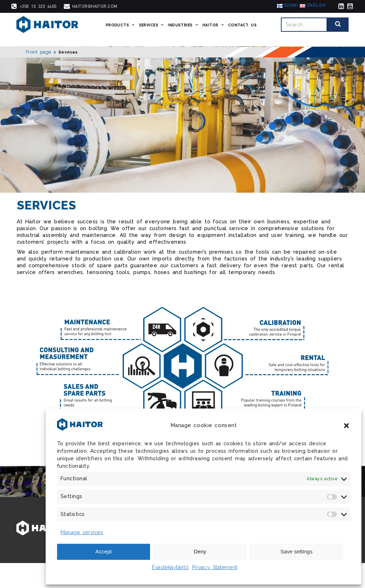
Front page (38, 52)
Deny (200, 551)
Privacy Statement (215, 567)
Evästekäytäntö (170, 567)
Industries (180, 30)
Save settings (297, 551)
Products (117, 30)
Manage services (82, 532)
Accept (103, 551)
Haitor (210, 30)
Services (149, 30)
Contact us (239, 30)
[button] (346, 426)
